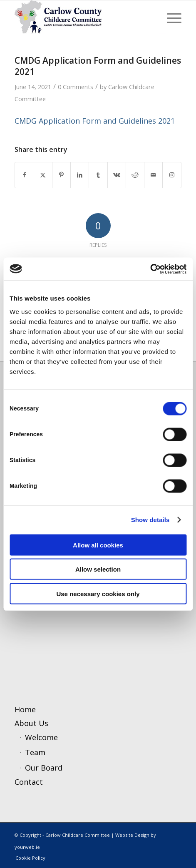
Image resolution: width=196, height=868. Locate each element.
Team (35, 752)
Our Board (44, 768)
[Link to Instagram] (172, 175)
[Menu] (170, 17)
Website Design (132, 835)
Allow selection (98, 569)
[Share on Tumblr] (98, 175)
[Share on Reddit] (135, 175)
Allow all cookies (98, 545)
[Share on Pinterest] (61, 175)
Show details (150, 520)
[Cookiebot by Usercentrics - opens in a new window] (150, 269)
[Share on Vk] (117, 175)
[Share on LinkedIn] (80, 175)
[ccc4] (81, 17)
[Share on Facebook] (24, 175)
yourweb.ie (27, 847)
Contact (29, 782)
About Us (31, 723)
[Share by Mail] (153, 175)
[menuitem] (170, 17)
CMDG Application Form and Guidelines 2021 (95, 121)
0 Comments (76, 87)
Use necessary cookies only (98, 593)
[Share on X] (43, 175)
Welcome (41, 737)
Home (25, 709)
